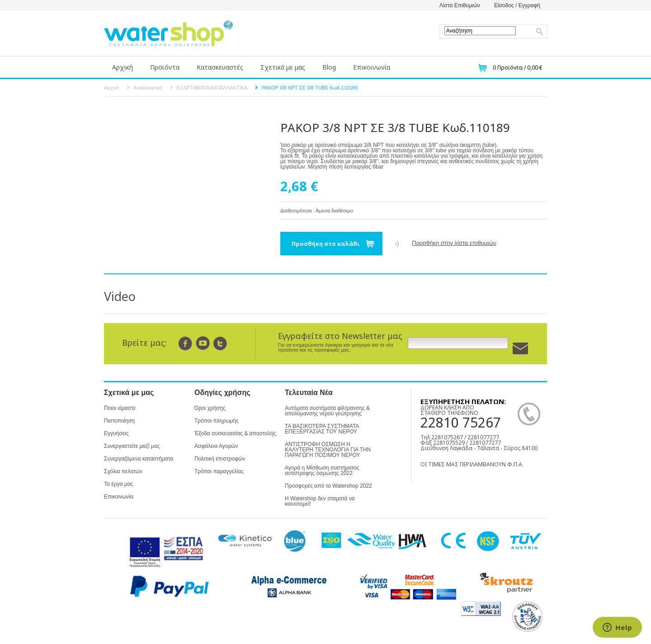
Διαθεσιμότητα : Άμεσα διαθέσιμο (317, 211)
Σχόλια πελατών (123, 471)
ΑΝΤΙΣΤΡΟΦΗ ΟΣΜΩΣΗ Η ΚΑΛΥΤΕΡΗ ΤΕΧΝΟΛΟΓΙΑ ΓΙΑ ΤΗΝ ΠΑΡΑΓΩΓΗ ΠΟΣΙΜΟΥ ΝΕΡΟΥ (328, 450)
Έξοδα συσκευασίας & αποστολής (235, 433)
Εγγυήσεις (116, 433)
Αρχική (123, 67)
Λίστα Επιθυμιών (460, 5)
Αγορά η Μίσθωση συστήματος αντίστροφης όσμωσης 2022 (322, 470)
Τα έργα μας (118, 484)
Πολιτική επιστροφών (220, 459)
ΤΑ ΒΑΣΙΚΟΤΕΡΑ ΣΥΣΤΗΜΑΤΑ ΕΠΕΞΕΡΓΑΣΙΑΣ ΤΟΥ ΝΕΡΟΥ (322, 429)
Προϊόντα (165, 67)
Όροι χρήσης (210, 408)
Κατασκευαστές (220, 67)
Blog (329, 67)
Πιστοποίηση (119, 421)
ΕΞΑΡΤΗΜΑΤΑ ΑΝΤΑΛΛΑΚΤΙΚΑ (212, 88)
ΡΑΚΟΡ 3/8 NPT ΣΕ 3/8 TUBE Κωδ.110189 (310, 88)
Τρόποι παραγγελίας (219, 471)
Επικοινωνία (372, 67)
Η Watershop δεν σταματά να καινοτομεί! (320, 501)
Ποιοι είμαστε (120, 408)
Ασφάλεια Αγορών (216, 446)
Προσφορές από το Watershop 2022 (328, 486)
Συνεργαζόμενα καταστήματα (139, 459)
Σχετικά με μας (283, 67)
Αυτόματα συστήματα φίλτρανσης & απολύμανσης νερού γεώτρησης (327, 411)
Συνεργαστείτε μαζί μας (132, 446)
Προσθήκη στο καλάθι (326, 244)
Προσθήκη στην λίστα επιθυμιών (454, 243)
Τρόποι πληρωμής (217, 421)
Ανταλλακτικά (148, 88)
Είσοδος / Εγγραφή (517, 5)
